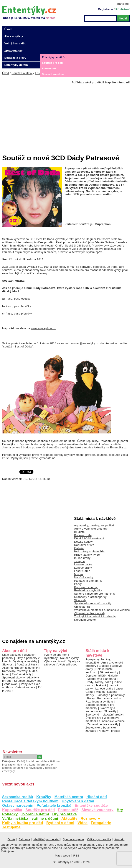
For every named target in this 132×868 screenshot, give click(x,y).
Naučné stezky (84, 577)
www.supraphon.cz (43, 328)
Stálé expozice (12, 655)
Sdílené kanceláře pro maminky (95, 594)
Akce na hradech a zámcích (20, 668)
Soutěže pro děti (40, 810)
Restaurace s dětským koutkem (30, 801)
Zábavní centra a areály (90, 613)
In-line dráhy (82, 558)
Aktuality (69, 819)
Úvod (8, 29)
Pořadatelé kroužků (54, 806)
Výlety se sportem (56, 655)
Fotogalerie (101, 823)
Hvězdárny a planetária (89, 551)
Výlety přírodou (68, 664)
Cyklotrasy (51, 658)
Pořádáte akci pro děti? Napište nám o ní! (101, 82)
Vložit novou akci (18, 784)
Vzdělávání (11, 684)
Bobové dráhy (83, 535)
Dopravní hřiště (84, 545)
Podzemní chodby (86, 587)
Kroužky (44, 797)
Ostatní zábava (25, 687)
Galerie (79, 548)
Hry (120, 810)
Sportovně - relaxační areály (93, 603)
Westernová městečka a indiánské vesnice (102, 610)
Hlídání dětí (97, 797)
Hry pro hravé (65, 814)
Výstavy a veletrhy (25, 661)
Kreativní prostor (85, 620)
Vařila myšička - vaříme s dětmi (30, 819)
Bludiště (79, 532)
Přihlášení (123, 9)
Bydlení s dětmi (60, 823)
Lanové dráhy (83, 568)
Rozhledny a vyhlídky (88, 590)
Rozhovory (90, 819)
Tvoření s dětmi (35, 814)
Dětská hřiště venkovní (89, 538)
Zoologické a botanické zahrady (95, 616)
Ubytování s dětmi (78, 801)
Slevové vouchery (97, 810)
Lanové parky (83, 564)
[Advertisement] (67, 117)
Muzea (78, 574)
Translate (123, 4)
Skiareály (80, 600)
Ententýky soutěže (91, 806)
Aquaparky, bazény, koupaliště (94, 525)
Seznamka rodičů (18, 797)
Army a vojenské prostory (91, 529)
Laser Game (82, 571)
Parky (78, 584)
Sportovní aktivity (13, 677)
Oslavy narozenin (18, 806)
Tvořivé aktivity (22, 674)
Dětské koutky (83, 542)
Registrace (105, 9)
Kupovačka (12, 810)
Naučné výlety (69, 658)
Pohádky (10, 814)
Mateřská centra (69, 797)
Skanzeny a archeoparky (90, 597)
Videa (82, 823)
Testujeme (11, 827)
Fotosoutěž (68, 810)
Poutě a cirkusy (27, 664)
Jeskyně (79, 561)
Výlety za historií (55, 661)
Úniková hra (82, 607)
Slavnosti (8, 664)
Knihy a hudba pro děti (23, 823)
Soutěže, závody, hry (28, 681)
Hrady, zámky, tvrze (87, 555)
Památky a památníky (88, 581)
